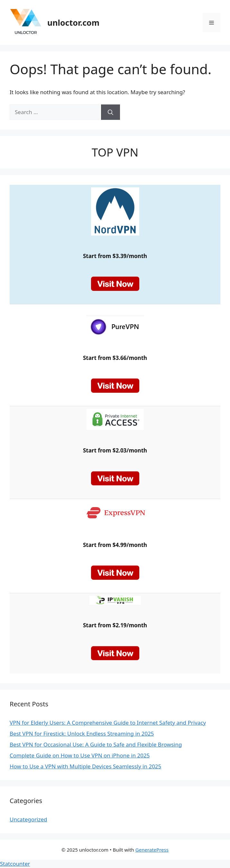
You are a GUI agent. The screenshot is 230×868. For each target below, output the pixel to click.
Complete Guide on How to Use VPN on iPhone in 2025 (80, 755)
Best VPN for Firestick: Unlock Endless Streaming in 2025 (82, 734)
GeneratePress (152, 850)
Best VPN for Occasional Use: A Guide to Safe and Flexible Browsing (96, 744)
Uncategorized (28, 819)
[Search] (110, 112)
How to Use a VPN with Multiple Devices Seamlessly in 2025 (85, 766)
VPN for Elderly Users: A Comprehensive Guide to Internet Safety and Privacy (108, 723)
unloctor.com (73, 22)
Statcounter (15, 864)
